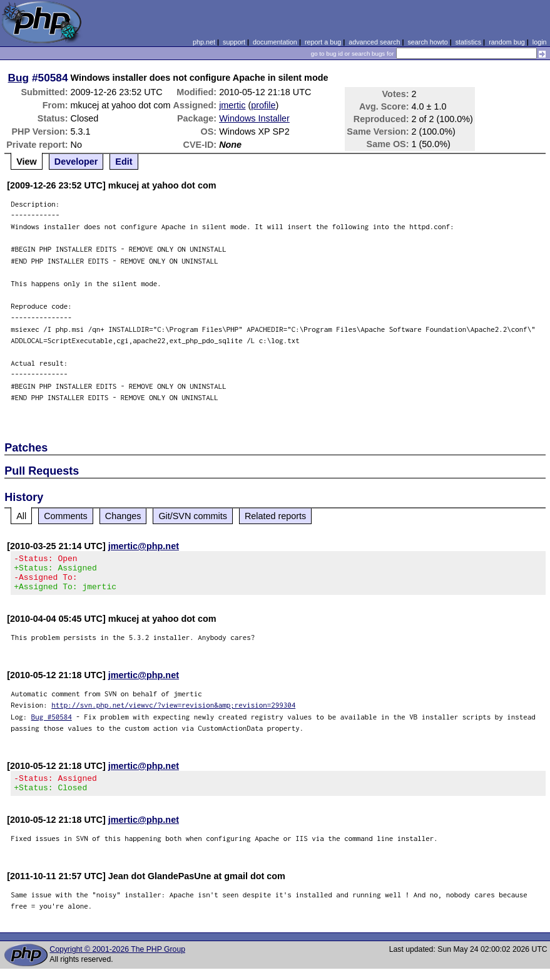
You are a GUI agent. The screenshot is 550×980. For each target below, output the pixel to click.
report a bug (323, 42)
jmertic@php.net (144, 546)
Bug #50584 (52, 724)
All (21, 516)
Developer (76, 162)
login (540, 42)
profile (263, 105)
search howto (427, 42)
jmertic (232, 105)
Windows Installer (254, 118)
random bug (507, 42)
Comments (66, 516)
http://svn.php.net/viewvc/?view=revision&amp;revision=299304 (173, 712)
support (234, 42)
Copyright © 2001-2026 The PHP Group (117, 961)
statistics (468, 42)
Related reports (275, 516)
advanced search (374, 42)
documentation (275, 42)
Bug (19, 78)
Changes (123, 516)
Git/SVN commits (193, 516)
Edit (124, 162)
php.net (204, 42)
